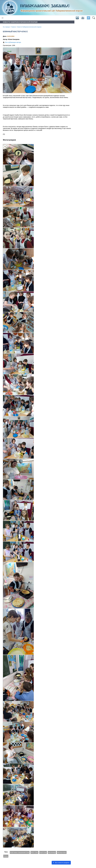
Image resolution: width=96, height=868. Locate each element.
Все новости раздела (61, 863)
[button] (94, 18)
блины (6, 856)
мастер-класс (62, 852)
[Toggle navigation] (3, 18)
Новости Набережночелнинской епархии (29, 27)
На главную (6, 27)
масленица (52, 852)
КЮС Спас (34, 852)
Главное (13, 27)
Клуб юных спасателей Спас (20, 852)
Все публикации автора (13, 42)
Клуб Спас (43, 852)
